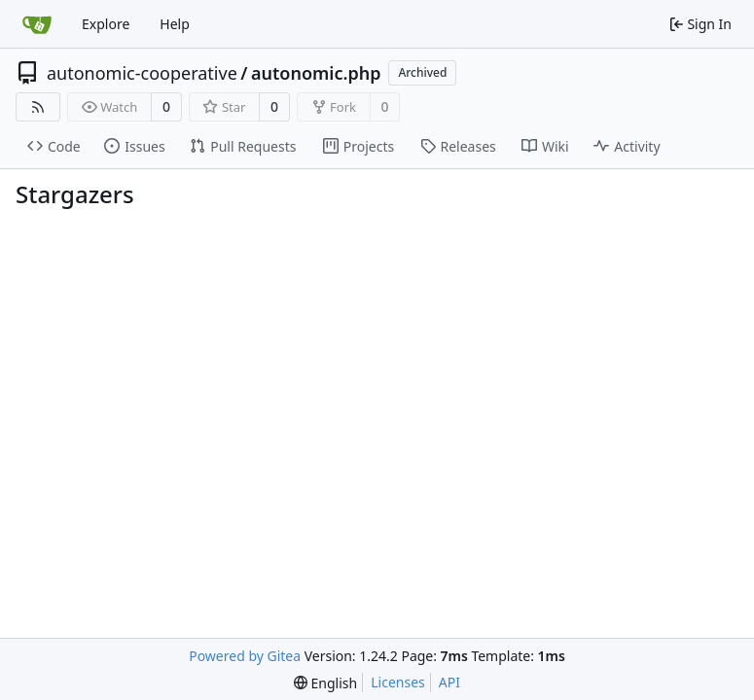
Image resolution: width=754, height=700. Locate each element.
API (449, 682)
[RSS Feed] (38, 107)
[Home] (37, 24)
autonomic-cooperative (142, 73)
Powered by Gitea (245, 656)
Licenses (398, 682)
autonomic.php (316, 73)
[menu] (325, 683)
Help (175, 24)
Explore (106, 24)
